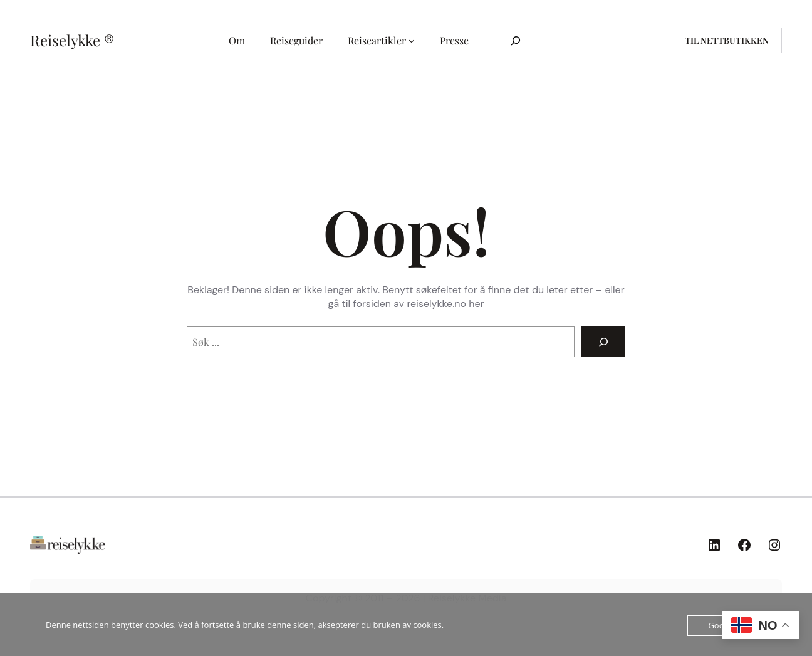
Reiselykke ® (72, 40)
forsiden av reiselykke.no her (418, 304)
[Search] (603, 342)
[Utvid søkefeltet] (516, 40)
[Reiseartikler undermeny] (412, 41)
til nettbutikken (727, 40)
